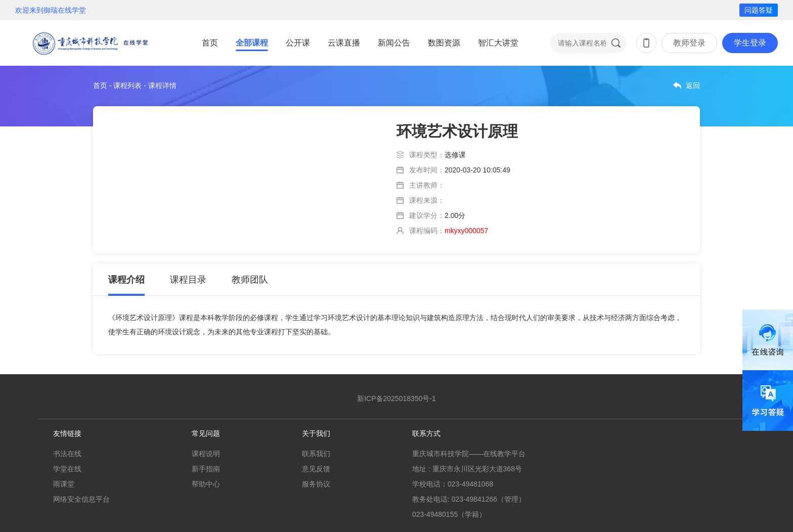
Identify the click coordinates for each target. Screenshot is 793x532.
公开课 (298, 43)
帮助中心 (206, 484)
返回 (693, 85)
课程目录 (188, 280)
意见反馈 (316, 469)
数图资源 (444, 43)
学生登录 (750, 43)
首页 (210, 43)
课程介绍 (126, 280)
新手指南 (206, 469)
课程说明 (206, 454)
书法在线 (67, 454)
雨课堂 (64, 484)
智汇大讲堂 (498, 43)
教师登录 (689, 43)
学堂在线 (67, 469)
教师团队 (250, 280)
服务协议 (316, 484)
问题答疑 (759, 10)
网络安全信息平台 (81, 499)
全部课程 (252, 43)
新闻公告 (394, 43)
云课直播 (344, 43)
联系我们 (316, 454)
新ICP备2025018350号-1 (396, 398)
